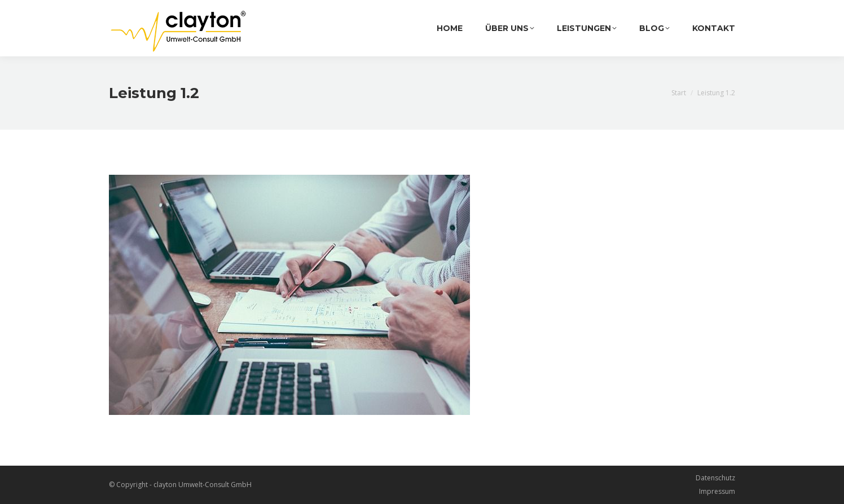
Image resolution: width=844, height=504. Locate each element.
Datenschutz (715, 478)
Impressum (717, 491)
